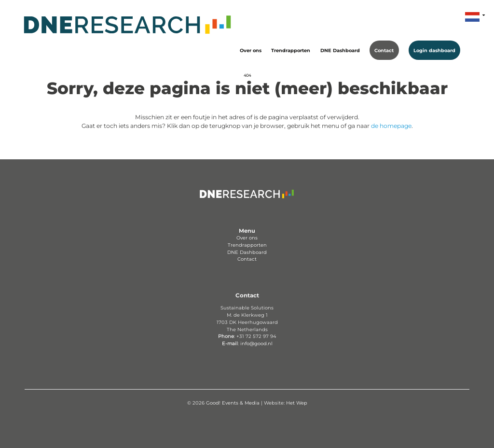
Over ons (251, 50)
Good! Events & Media (233, 403)
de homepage (391, 126)
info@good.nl (256, 343)
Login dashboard (434, 50)
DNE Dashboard (340, 50)
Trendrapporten (291, 50)
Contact (384, 50)
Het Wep (297, 403)
